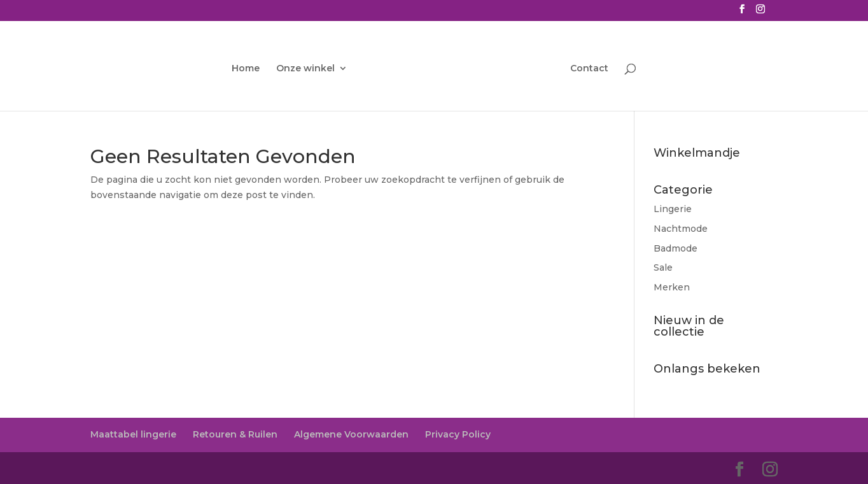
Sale (663, 267)
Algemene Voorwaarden (351, 434)
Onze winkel (305, 69)
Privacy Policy (458, 434)
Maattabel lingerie (133, 434)
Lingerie (673, 209)
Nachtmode (681, 229)
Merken (672, 287)
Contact (589, 69)
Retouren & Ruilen (235, 434)
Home (246, 69)
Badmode (675, 248)
